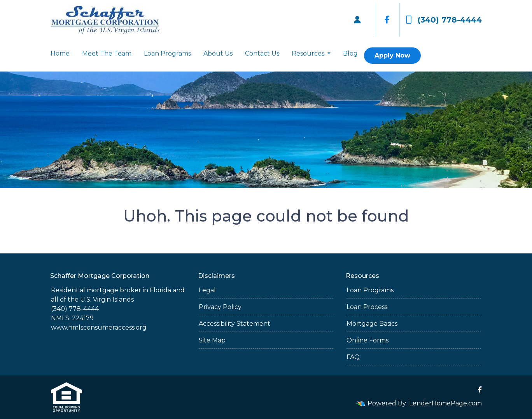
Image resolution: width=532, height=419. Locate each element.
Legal (207, 290)
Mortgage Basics (372, 324)
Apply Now (392, 55)
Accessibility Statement (234, 324)
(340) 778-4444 (444, 20)
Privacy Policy (220, 307)
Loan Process (367, 307)
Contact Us (262, 53)
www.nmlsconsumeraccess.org (99, 327)
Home (60, 53)
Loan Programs (167, 53)
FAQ (353, 357)
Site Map (212, 340)
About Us (218, 53)
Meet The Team (107, 53)
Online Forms (367, 340)
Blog (350, 53)
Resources (309, 53)
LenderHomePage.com (445, 403)
